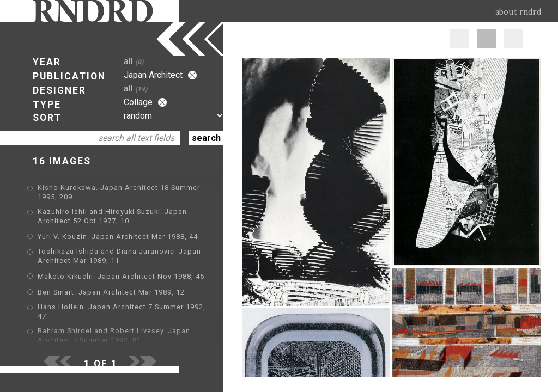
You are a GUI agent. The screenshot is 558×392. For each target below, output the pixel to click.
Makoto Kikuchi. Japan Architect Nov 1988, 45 (121, 276)
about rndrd (518, 12)
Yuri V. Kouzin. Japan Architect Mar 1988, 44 (118, 237)
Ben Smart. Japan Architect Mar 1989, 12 (111, 292)
